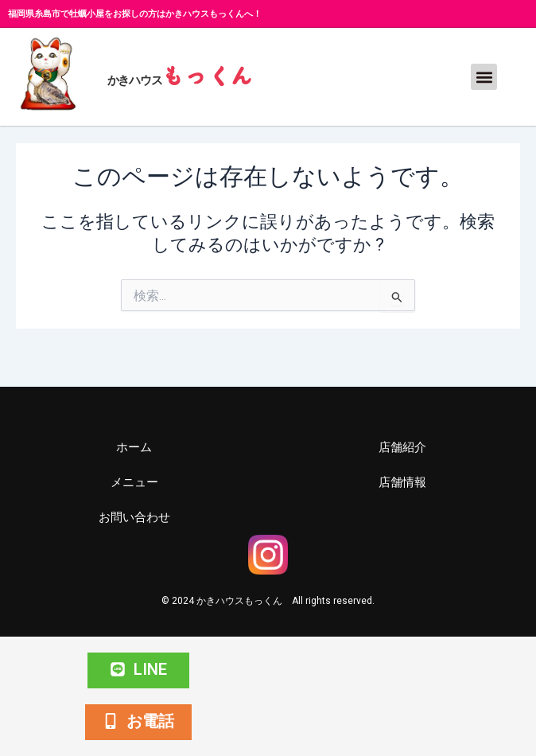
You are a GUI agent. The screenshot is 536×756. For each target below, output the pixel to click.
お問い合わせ (134, 517)
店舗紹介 (402, 447)
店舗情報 (402, 482)
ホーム (134, 447)
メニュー (134, 482)
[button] (484, 77)
